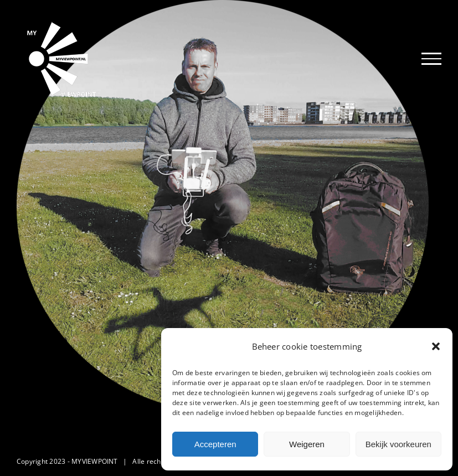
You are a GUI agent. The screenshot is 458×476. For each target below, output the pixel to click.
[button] (436, 346)
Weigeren (307, 444)
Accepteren (215, 444)
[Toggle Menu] (431, 59)
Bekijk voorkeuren (398, 444)
